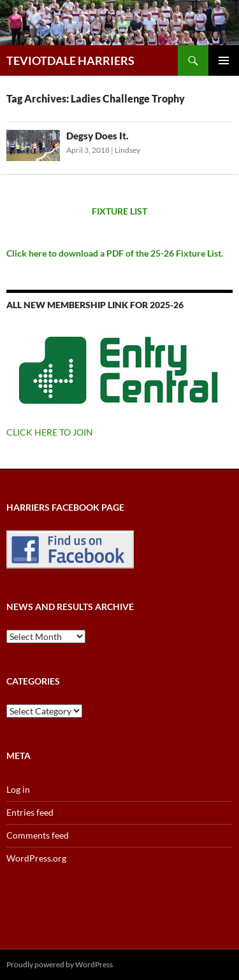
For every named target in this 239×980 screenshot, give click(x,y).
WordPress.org (36, 858)
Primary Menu (224, 60)
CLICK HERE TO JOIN (50, 432)
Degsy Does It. (98, 136)
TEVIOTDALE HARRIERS (70, 60)
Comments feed (38, 835)
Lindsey (127, 150)
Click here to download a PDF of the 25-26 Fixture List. (115, 253)
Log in (18, 789)
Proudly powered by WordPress (60, 964)
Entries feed (30, 812)
